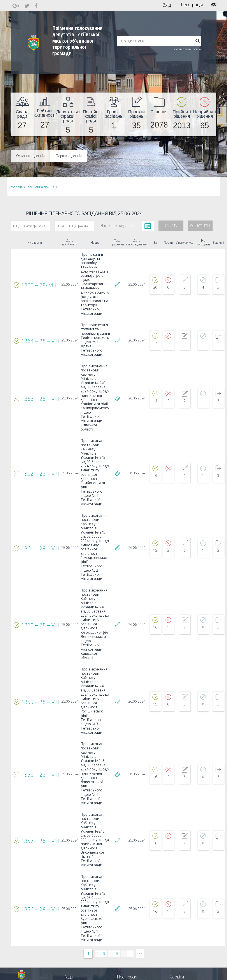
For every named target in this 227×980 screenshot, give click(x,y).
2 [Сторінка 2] (98, 866)
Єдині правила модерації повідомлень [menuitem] (132, 899)
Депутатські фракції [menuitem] (76, 913)
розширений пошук (187, 49)
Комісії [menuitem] (68, 909)
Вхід (167, 5)
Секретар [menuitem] (70, 901)
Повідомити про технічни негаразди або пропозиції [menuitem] (139, 911)
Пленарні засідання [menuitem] (76, 917)
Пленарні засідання (41, 187)
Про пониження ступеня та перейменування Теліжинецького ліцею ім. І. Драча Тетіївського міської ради (93, 328)
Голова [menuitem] (68, 897)
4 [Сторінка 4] (111, 866)
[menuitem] (22, 114)
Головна (17, 187)
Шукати (171, 226)
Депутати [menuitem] (69, 905)
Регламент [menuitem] (70, 921)
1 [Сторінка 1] (88, 866)
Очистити (200, 226)
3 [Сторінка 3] (104, 866)
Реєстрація (192, 5)
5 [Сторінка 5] (117, 866)
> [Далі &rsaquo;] (130, 866)
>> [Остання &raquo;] (140, 866)
